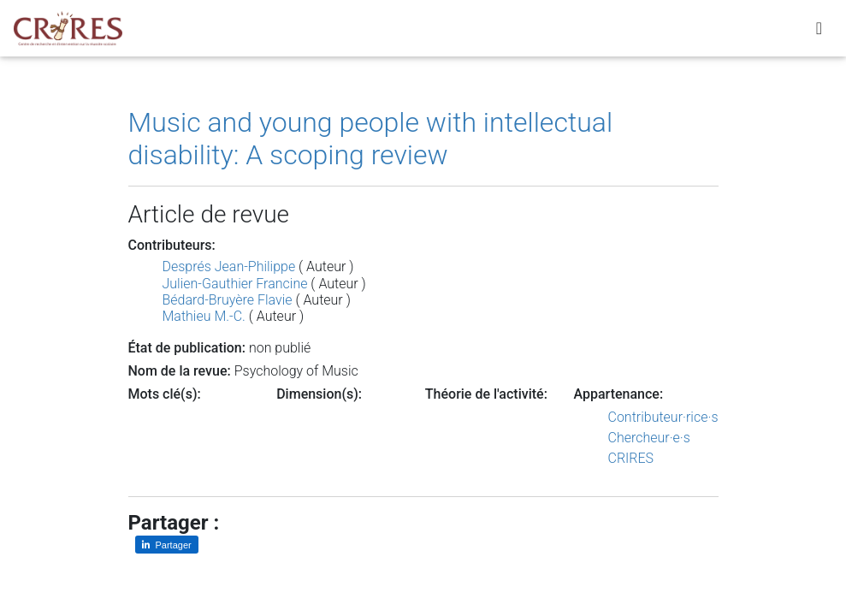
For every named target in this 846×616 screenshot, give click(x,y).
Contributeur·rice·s (663, 417)
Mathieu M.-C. (204, 316)
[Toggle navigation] (819, 32)
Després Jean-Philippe (229, 267)
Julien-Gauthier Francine (235, 284)
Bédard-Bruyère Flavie (228, 300)
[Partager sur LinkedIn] (167, 545)
